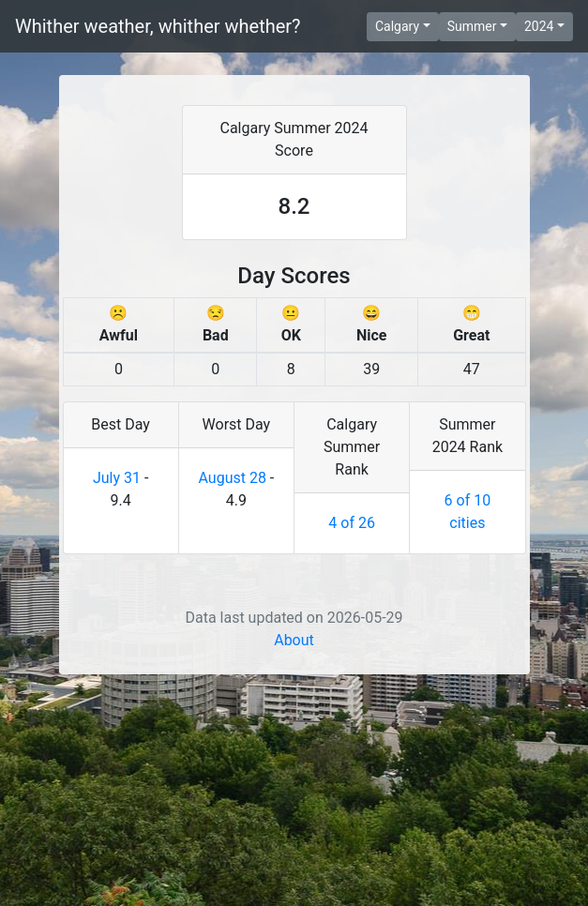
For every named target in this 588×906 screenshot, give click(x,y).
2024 (539, 26)
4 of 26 (352, 755)
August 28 (232, 710)
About (294, 872)
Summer (472, 26)
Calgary (397, 26)
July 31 (117, 710)
